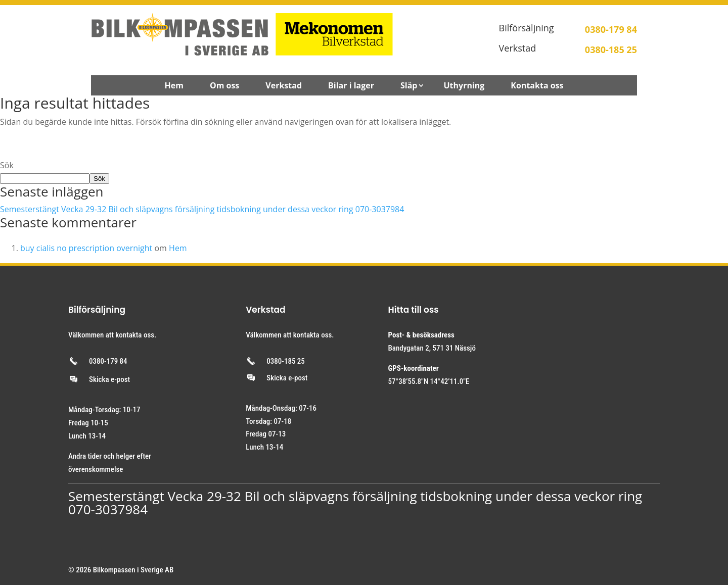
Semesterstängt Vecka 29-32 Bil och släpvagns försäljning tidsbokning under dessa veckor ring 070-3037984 (202, 209)
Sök (7, 165)
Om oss (224, 86)
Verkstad (518, 48)
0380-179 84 (108, 361)
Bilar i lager (351, 86)
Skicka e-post (109, 379)
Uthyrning (464, 86)
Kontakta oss (537, 86)
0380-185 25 (286, 361)
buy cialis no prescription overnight (86, 248)
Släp (409, 86)
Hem (174, 86)
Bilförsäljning (527, 28)
